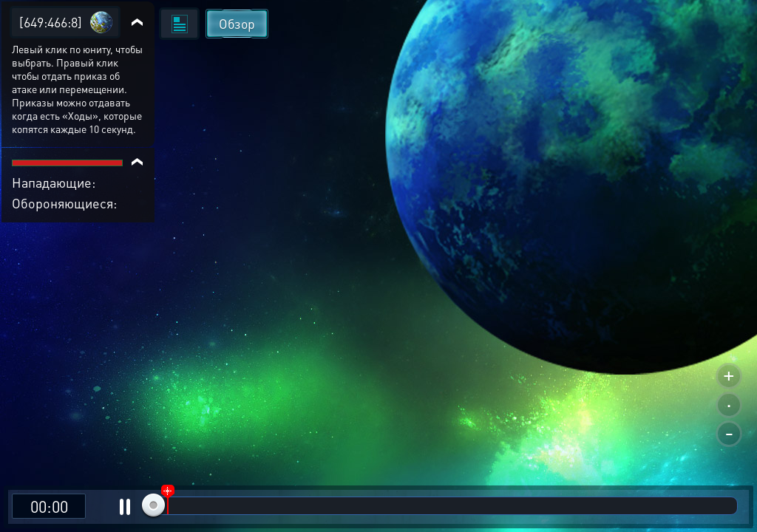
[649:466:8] (51, 22)
